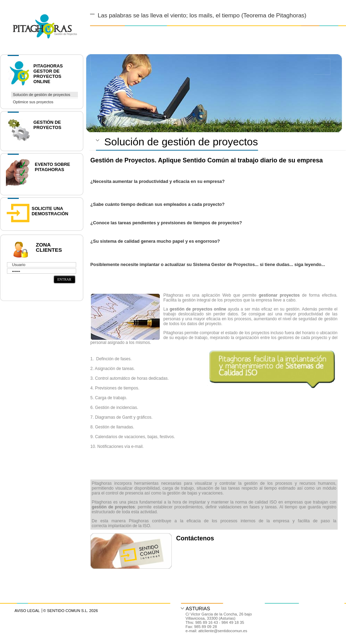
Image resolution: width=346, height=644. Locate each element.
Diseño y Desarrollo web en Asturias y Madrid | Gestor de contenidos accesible (39, 18)
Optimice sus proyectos (33, 102)
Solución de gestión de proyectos (42, 95)
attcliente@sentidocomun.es (223, 631)
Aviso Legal (27, 611)
